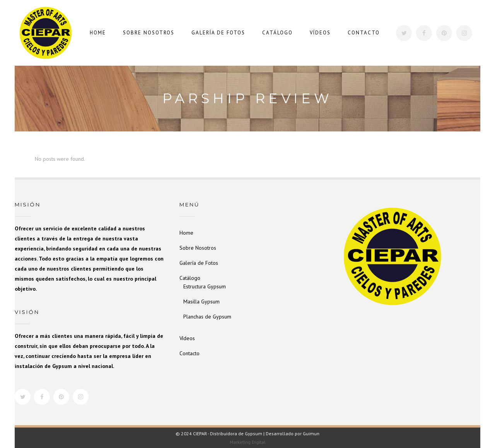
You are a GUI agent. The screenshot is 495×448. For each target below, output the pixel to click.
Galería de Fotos (199, 263)
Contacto (189, 353)
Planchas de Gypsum (207, 317)
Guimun (311, 434)
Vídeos (187, 338)
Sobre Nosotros (198, 248)
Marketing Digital (248, 442)
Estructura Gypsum (205, 286)
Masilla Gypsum (201, 302)
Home (186, 233)
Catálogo (190, 278)
